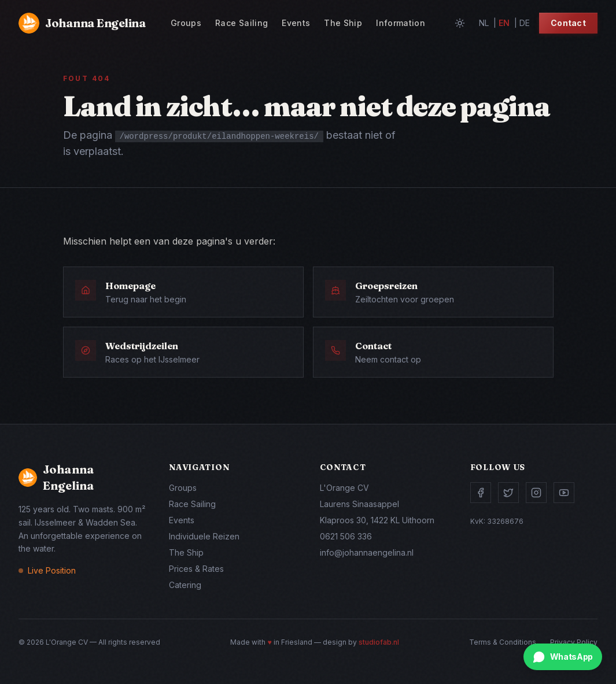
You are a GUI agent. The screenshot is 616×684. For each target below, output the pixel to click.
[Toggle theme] (460, 23)
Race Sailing (241, 23)
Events (296, 23)
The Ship (343, 23)
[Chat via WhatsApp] (563, 657)
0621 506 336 (346, 536)
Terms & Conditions (503, 642)
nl (484, 23)
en (504, 23)
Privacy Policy (574, 642)
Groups (186, 23)
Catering (185, 585)
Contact (568, 23)
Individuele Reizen (204, 536)
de (525, 23)
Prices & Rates (196, 569)
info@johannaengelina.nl (367, 552)
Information (401, 23)
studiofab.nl (379, 642)
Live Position (52, 570)
